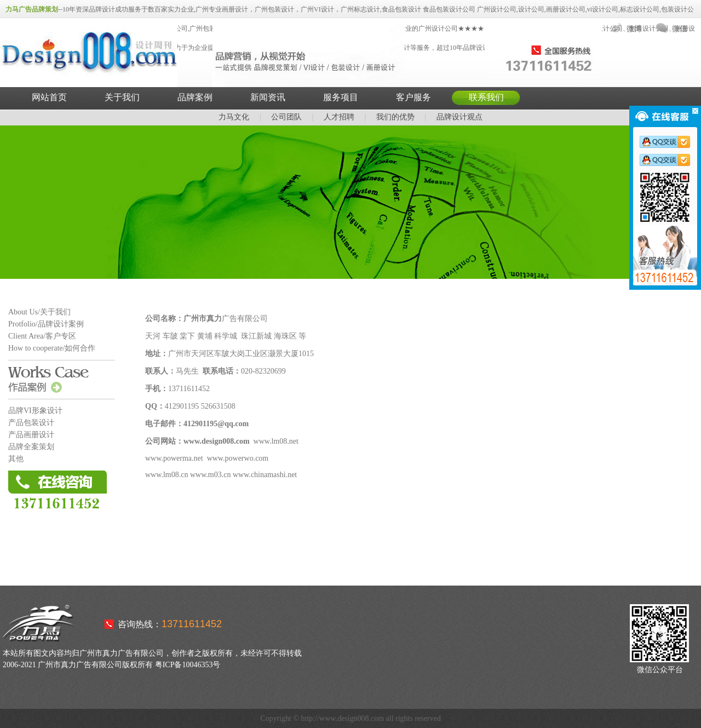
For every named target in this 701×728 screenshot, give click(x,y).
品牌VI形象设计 (35, 411)
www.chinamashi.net (265, 475)
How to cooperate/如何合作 (52, 348)
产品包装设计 (31, 423)
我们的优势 (395, 117)
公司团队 (286, 117)
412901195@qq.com (216, 424)
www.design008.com (217, 441)
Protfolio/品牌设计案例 (46, 324)
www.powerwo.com (238, 458)
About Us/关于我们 (39, 312)
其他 (16, 459)
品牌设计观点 (459, 117)
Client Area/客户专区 (42, 336)
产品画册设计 (31, 435)
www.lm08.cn (166, 475)
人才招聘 (339, 117)
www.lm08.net (276, 441)
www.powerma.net (174, 458)
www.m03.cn (211, 475)
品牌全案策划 (31, 447)
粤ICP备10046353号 (188, 665)
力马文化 (234, 117)
